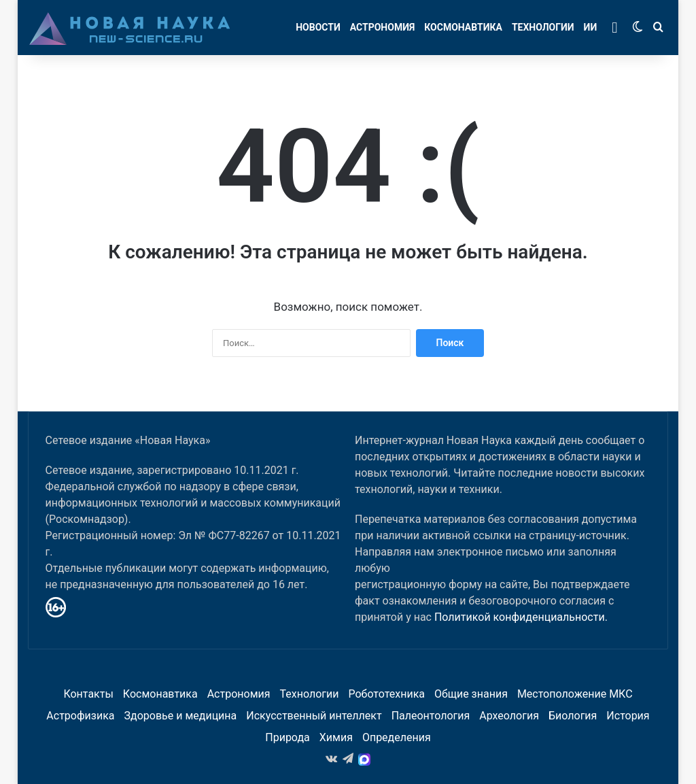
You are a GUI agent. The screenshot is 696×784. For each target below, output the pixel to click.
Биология (573, 716)
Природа (288, 737)
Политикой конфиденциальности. (521, 617)
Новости (318, 27)
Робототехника (386, 694)
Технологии (543, 27)
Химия (336, 737)
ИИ (591, 27)
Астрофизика (80, 716)
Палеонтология (431, 716)
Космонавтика (463, 27)
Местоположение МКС (575, 694)
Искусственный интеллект (314, 716)
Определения (397, 737)
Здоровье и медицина (181, 716)
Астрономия (383, 27)
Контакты (88, 694)
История (628, 716)
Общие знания (471, 694)
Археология (509, 716)
